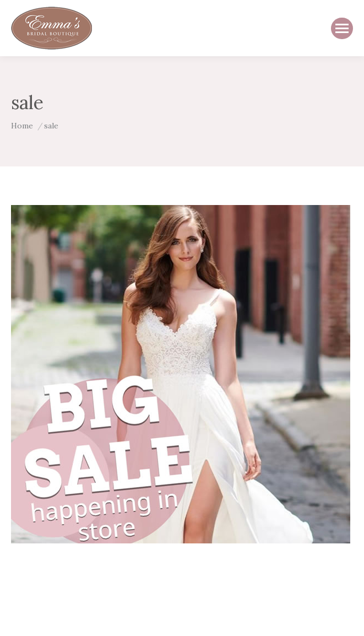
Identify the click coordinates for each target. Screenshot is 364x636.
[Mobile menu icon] (342, 28)
